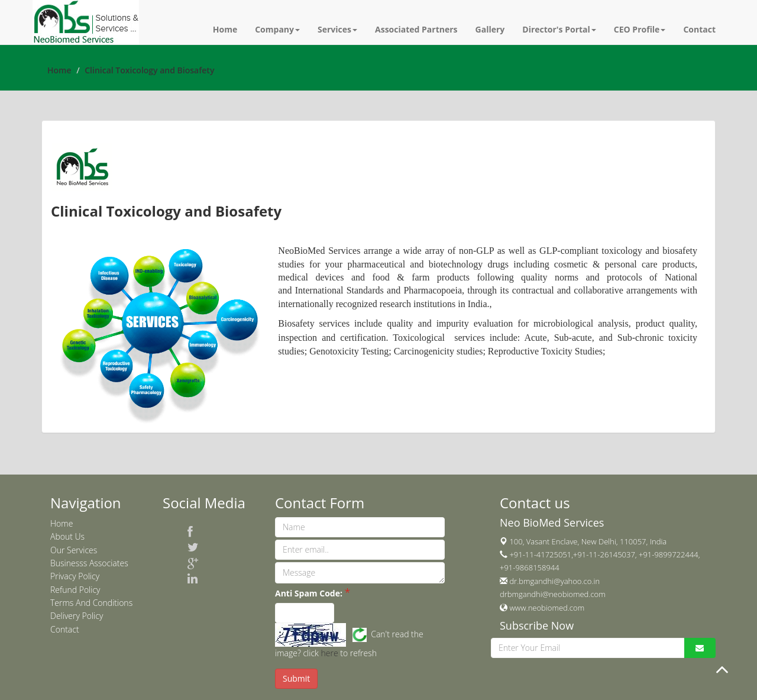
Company (277, 29)
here (330, 653)
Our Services (74, 550)
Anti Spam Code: (309, 593)
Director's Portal (559, 29)
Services (337, 29)
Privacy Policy (75, 576)
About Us (67, 536)
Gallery (490, 29)
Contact (699, 29)
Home (225, 29)
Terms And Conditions (91, 603)
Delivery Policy (77, 616)
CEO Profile (640, 29)
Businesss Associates (89, 563)
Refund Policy (75, 590)
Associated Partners (416, 29)
